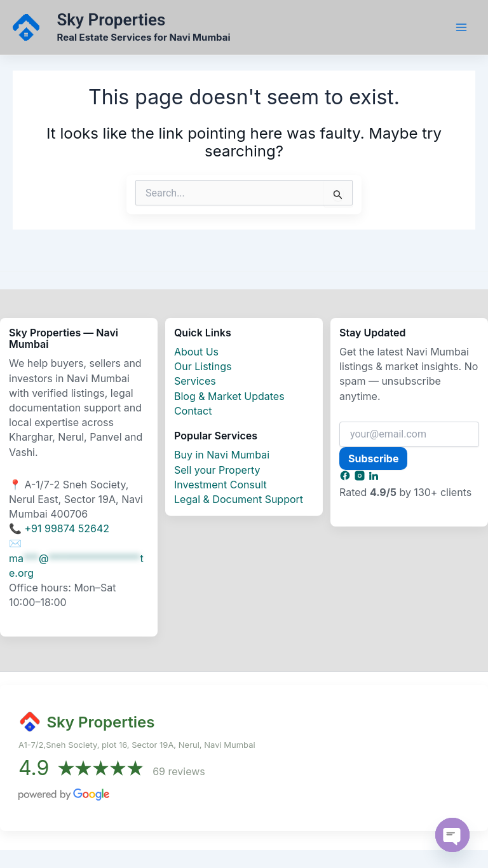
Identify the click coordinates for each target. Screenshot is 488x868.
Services (195, 381)
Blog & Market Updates (229, 396)
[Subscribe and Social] (347, 478)
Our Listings (203, 366)
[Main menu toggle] (461, 27)
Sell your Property (217, 470)
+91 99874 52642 (67, 528)
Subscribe (373, 458)
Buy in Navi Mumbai (222, 455)
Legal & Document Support (239, 499)
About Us (196, 352)
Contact (193, 411)
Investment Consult (220, 485)
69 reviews (179, 771)
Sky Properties (113, 20)
